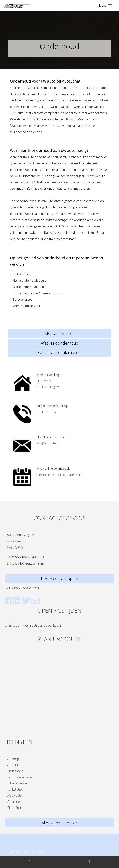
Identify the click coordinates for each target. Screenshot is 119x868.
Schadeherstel (17, 783)
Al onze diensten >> (60, 823)
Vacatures (14, 802)
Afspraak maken (60, 334)
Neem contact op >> (60, 579)
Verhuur (13, 765)
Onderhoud (15, 771)
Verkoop (13, 759)
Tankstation (15, 789)
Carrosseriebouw (19, 777)
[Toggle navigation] (106, 6)
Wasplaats (14, 795)
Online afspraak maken (59, 352)
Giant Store (15, 808)
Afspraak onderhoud (60, 343)
